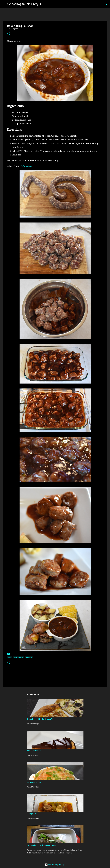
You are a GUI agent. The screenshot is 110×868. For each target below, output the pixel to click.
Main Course (19, 657)
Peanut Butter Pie (34, 751)
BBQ (10, 657)
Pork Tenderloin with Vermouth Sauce (42, 845)
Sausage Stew (32, 814)
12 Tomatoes (27, 166)
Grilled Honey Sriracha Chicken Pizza (41, 719)
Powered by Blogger (55, 865)
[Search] (45, 4)
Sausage (29, 657)
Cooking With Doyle (24, 4)
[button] (9, 34)
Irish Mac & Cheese (34, 782)
